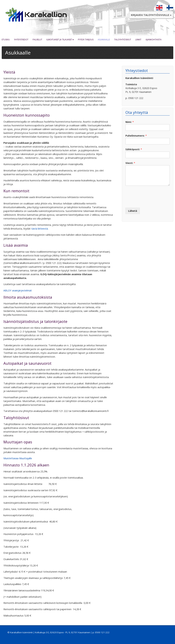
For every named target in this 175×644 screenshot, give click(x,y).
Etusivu (6, 40)
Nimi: (130, 122)
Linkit (138, 40)
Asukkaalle (104, 40)
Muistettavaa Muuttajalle (18, 458)
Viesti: (130, 163)
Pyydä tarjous (86, 40)
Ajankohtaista (154, 40)
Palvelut (37, 40)
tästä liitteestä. (40, 229)
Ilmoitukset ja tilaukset (59, 40)
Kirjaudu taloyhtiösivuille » (151, 15)
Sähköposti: (134, 149)
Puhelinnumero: (136, 136)
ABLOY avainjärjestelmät (18, 290)
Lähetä (133, 211)
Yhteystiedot (21, 40)
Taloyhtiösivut (123, 40)
